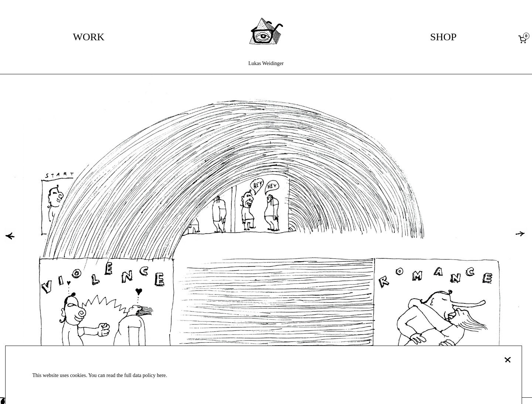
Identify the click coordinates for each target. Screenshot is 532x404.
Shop (443, 37)
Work (89, 37)
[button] (10, 236)
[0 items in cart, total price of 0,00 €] (524, 39)
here (161, 375)
